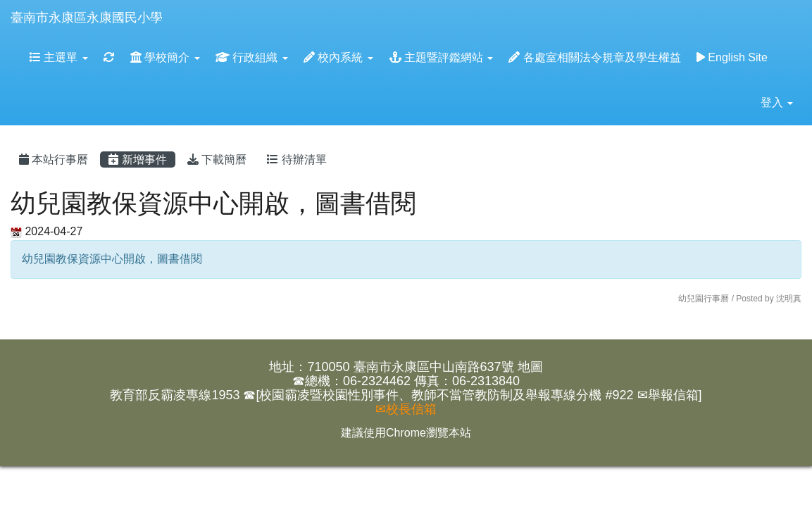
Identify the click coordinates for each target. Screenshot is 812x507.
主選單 (59, 57)
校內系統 (338, 57)
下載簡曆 (217, 159)
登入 (777, 102)
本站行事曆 (54, 159)
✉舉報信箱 (668, 395)
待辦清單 (296, 159)
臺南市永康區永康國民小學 (87, 18)
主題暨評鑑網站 (441, 57)
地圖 (530, 367)
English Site (732, 57)
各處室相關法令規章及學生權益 (594, 57)
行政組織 (252, 57)
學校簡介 (165, 57)
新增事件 (137, 159)
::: (176, 5)
